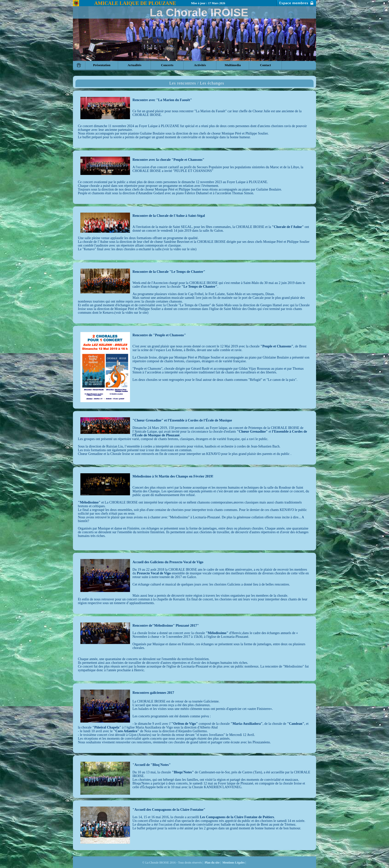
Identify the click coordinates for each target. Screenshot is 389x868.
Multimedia (233, 65)
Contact (265, 65)
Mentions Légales (233, 863)
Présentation (102, 65)
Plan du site (212, 863)
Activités (200, 65)
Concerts (167, 65)
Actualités (134, 65)
